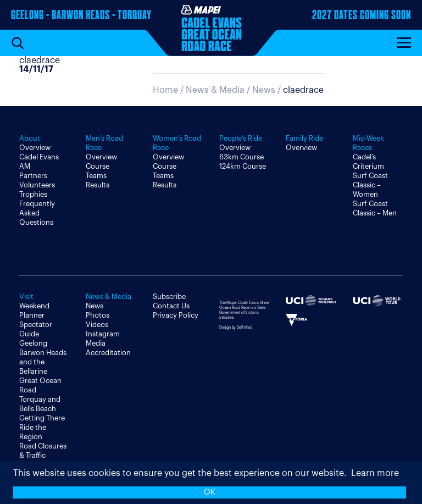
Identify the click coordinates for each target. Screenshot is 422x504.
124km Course (243, 166)
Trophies (33, 194)
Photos (98, 315)
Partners (33, 176)
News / (288, 90)
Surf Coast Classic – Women (370, 185)
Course (98, 166)
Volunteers (37, 185)
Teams (96, 176)
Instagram (103, 334)
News (95, 306)
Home (165, 90)
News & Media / (219, 90)
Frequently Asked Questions (37, 213)
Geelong (33, 343)
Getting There (42, 418)
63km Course (241, 157)
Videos (97, 325)
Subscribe (169, 297)
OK (210, 492)
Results (98, 185)
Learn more (375, 473)
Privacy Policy (176, 315)
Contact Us (171, 306)
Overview (35, 148)
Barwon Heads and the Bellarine (43, 362)
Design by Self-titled (236, 327)
